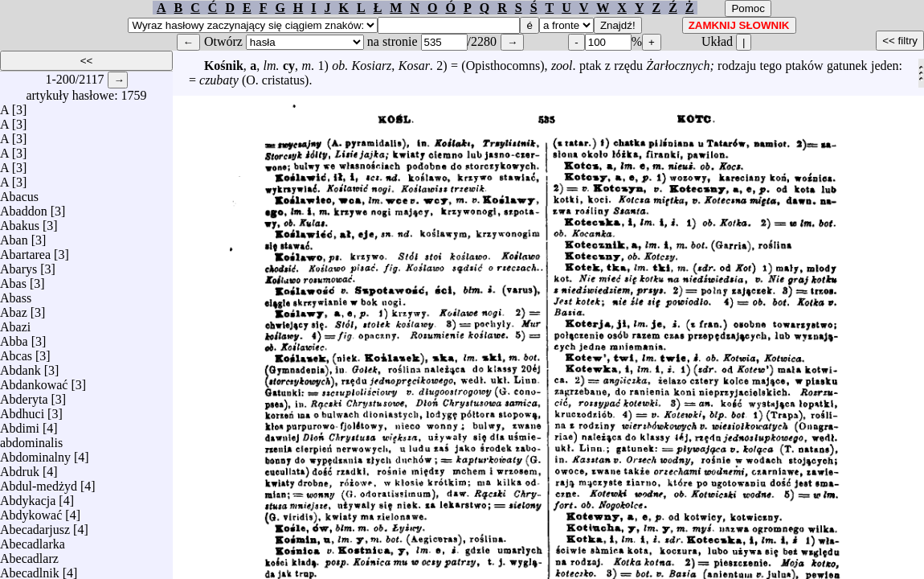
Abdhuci (22, 410)
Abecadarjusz (35, 526)
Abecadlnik (30, 569)
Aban (14, 236)
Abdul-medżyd (39, 482)
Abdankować (34, 381)
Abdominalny (35, 453)
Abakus (20, 222)
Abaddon (24, 207)
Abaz (14, 308)
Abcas (16, 352)
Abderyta (24, 395)
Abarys (18, 265)
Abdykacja (28, 497)
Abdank (20, 366)
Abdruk (20, 468)
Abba (14, 337)
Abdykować (31, 511)
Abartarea (25, 250)
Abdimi (20, 424)
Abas (13, 279)
